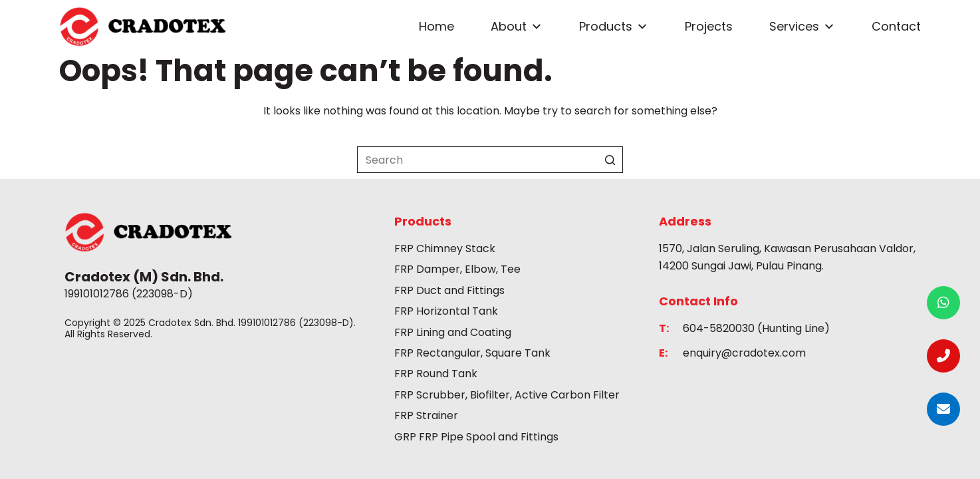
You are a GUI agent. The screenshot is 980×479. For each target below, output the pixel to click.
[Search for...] (490, 160)
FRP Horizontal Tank (446, 311)
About (517, 27)
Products (614, 27)
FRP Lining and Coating (453, 332)
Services (802, 27)
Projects (709, 26)
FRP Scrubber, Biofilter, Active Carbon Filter (507, 395)
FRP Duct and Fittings (449, 290)
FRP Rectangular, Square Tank (472, 353)
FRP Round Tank (436, 374)
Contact (896, 26)
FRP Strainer (426, 415)
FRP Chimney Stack (445, 248)
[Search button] (610, 160)
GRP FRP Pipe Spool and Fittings (476, 437)
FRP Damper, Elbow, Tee (457, 269)
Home (436, 26)
